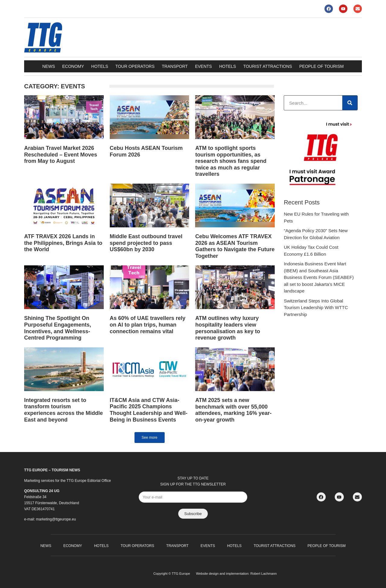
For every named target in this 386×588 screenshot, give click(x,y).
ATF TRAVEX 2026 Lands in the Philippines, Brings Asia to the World (63, 243)
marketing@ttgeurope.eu (56, 519)
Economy (73, 66)
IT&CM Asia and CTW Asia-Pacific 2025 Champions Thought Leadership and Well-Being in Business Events (149, 410)
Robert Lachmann (263, 574)
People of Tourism (321, 66)
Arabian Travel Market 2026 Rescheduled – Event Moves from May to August (61, 155)
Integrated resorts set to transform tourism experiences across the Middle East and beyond (63, 410)
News (49, 66)
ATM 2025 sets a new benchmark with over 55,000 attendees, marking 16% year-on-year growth (233, 410)
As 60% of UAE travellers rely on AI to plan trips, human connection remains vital (148, 325)
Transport (175, 66)
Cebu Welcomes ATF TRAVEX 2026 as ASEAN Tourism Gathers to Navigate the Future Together (235, 246)
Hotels (100, 66)
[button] (150, 438)
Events (204, 66)
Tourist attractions (268, 66)
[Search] (350, 103)
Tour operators (135, 66)
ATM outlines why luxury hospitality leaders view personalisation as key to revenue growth (228, 328)
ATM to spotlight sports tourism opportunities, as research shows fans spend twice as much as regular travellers (231, 161)
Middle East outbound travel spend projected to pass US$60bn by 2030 (146, 243)
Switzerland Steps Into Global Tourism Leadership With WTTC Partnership (316, 308)
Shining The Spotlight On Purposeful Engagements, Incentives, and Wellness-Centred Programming (58, 328)
